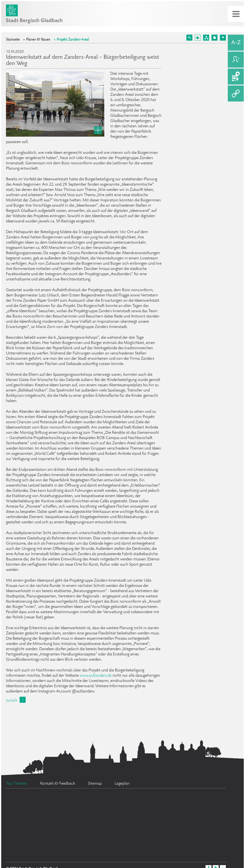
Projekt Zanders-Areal (73, 40)
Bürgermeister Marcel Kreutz (51, 803)
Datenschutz (31, 853)
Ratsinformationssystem (128, 806)
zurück (12, 701)
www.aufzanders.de (96, 676)
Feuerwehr (34, 839)
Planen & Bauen (38, 40)
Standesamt (93, 839)
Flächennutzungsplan (134, 826)
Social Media (187, 811)
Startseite (13, 40)
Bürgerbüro (94, 853)
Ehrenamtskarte (162, 841)
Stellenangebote (48, 820)
